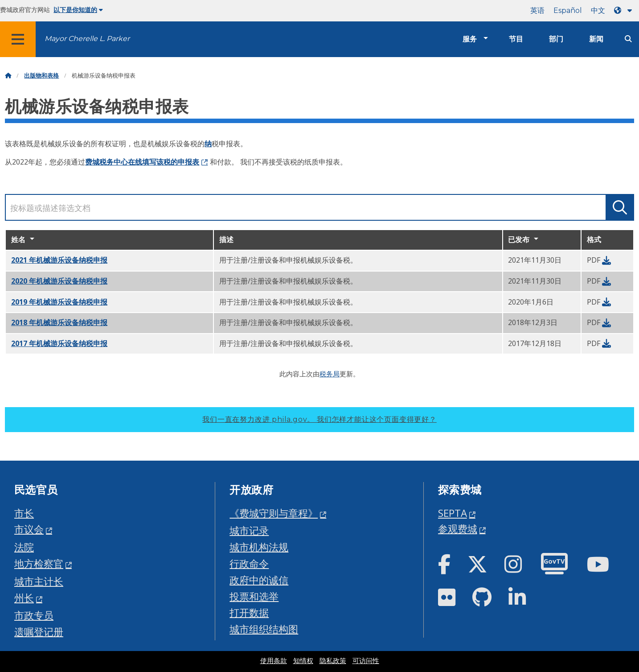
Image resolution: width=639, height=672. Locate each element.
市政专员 (34, 615)
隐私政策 (333, 661)
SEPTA (453, 513)
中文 (598, 10)
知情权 (303, 661)
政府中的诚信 (259, 580)
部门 (556, 39)
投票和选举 (254, 596)
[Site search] (628, 39)
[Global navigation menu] (18, 39)
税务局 (330, 374)
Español (568, 10)
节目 (516, 39)
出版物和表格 (41, 76)
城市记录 (249, 530)
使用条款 (274, 661)
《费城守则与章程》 (274, 513)
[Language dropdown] (625, 10)
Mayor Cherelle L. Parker (87, 39)
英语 (537, 10)
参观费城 (458, 529)
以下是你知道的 (78, 10)
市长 (24, 513)
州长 (24, 598)
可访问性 (366, 661)
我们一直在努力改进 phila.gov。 (319, 419)
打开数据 (249, 612)
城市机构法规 (259, 547)
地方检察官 (39, 563)
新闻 (596, 39)
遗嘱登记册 (39, 632)
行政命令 (249, 563)
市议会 (29, 529)
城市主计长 (39, 581)
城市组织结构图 (264, 629)
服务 (470, 39)
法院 (24, 547)
